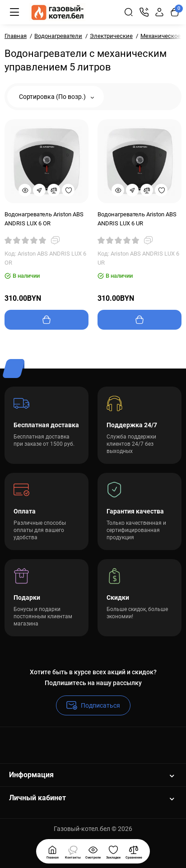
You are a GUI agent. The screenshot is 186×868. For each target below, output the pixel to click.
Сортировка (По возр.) (56, 97)
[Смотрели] (73, 851)
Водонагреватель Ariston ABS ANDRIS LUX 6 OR (44, 219)
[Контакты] (144, 12)
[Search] (129, 12)
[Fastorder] (39, 190)
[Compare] (54, 190)
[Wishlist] (68, 190)
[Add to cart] (46, 320)
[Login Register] (159, 12)
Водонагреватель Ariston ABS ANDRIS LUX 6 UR (137, 219)
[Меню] (14, 12)
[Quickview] (25, 190)
